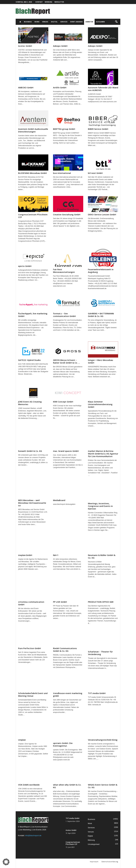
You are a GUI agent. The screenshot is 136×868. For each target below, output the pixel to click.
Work (37, 22)
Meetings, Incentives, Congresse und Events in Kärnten (100, 506)
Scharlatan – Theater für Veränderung (100, 653)
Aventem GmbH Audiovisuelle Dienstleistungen (33, 130)
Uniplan (22, 740)
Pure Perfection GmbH (29, 648)
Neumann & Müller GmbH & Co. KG (102, 556)
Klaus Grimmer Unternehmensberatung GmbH (100, 404)
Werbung (48, 2)
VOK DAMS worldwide (29, 785)
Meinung (91, 840)
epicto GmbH (25, 266)
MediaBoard (59, 500)
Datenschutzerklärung (110, 862)
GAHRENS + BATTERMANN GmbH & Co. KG (101, 315)
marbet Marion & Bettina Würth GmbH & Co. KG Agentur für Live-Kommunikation (103, 454)
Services (64, 22)
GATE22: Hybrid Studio (29, 360)
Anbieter (89, 22)
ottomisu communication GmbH (31, 603)
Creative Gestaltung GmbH (67, 214)
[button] (116, 22)
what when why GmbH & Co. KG (67, 786)
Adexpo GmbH (60, 46)
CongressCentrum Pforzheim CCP (33, 216)
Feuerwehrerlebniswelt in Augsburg (101, 271)
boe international (62, 173)
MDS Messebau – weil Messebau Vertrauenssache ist (32, 503)
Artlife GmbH (60, 87)
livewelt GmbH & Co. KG (30, 451)
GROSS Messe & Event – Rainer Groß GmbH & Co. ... (66, 361)
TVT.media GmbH (97, 693)
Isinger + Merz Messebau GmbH (100, 361)
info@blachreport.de (33, 835)
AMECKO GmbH (26, 87)
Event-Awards (76, 22)
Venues (45, 22)
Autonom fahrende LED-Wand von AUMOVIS (103, 89)
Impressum (94, 862)
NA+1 (56, 555)
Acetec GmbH (25, 46)
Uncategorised (94, 844)
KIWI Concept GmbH (63, 402)
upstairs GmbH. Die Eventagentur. (63, 744)
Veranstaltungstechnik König (103, 740)
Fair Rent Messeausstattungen (64, 271)
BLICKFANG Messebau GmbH (32, 173)
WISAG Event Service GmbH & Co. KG (103, 786)
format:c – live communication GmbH (64, 315)
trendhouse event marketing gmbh (68, 694)
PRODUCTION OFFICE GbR (101, 602)
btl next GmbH (95, 173)
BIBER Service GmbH (98, 129)
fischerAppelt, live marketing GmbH (33, 315)
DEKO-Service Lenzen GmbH (102, 214)
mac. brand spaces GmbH (66, 451)
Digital (54, 22)
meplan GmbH (25, 555)
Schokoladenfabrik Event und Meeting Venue (33, 694)
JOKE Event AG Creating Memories (30, 403)
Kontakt (39, 2)
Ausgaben (100, 22)
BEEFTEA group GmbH (64, 129)
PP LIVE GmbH (60, 602)
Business (28, 22)
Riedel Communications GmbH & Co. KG (65, 650)
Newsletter (59, 2)
